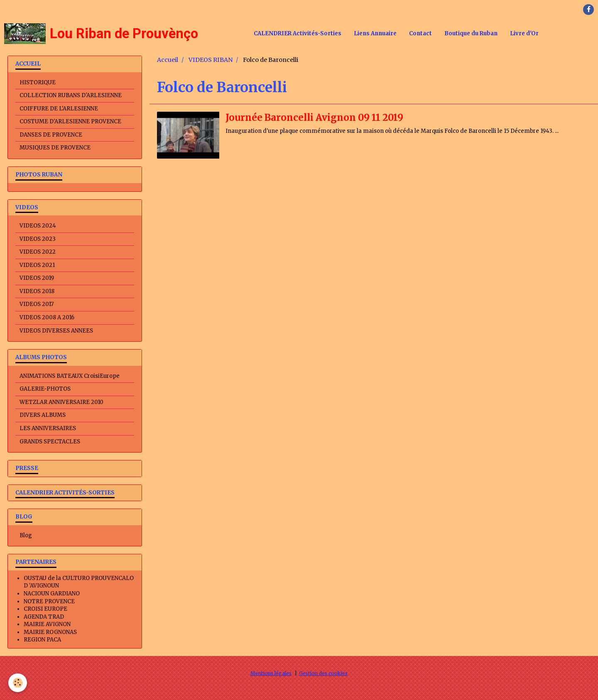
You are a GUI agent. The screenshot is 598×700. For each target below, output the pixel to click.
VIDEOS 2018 (37, 291)
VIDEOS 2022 (38, 252)
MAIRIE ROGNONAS (50, 632)
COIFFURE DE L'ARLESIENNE (59, 109)
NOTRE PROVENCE (49, 601)
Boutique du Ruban (471, 33)
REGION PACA (42, 640)
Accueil (168, 60)
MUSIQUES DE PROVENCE (55, 148)
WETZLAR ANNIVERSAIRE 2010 (61, 402)
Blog (26, 535)
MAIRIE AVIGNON (47, 624)
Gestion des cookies (323, 673)
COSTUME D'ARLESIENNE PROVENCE (70, 121)
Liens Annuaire (375, 33)
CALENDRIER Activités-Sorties (298, 33)
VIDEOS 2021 (37, 265)
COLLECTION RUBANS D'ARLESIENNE (71, 95)
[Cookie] (18, 683)
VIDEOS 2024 (38, 226)
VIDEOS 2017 (37, 304)
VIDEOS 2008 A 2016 (47, 317)
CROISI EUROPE (45, 609)
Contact (420, 33)
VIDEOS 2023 (38, 239)
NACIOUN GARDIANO (52, 594)
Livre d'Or (524, 33)
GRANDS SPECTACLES (50, 442)
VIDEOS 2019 (37, 278)
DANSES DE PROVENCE (51, 135)
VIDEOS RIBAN (211, 60)
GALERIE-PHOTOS (45, 389)
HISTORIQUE (38, 82)
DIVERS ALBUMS (43, 415)
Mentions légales (271, 673)
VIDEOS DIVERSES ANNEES (56, 331)
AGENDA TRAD (44, 617)
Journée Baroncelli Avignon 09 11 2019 (314, 117)
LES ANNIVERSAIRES (48, 428)
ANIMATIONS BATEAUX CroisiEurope (70, 376)
